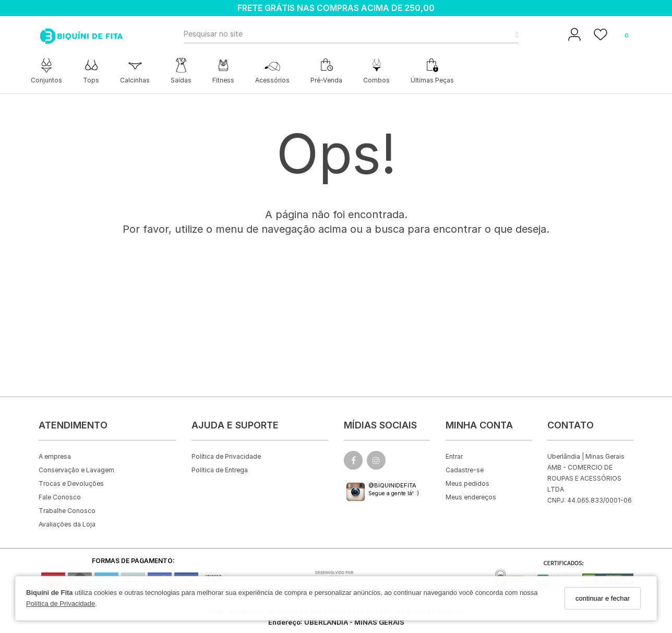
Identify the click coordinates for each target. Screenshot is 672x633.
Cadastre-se (465, 470)
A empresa (55, 456)
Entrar (454, 456)
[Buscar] (514, 34)
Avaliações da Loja (67, 524)
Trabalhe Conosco (67, 511)
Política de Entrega (220, 470)
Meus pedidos (467, 483)
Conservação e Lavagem (76, 470)
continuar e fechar (603, 598)
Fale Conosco (60, 497)
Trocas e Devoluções (71, 483)
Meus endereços (471, 497)
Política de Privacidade (61, 604)
